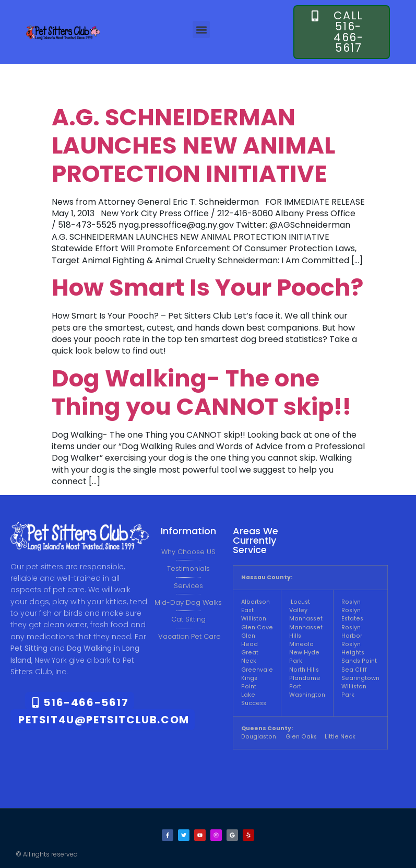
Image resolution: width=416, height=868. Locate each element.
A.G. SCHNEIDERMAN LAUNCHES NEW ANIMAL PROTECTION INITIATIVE (193, 145)
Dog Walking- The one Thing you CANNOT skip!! (201, 392)
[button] (201, 30)
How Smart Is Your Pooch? (207, 288)
